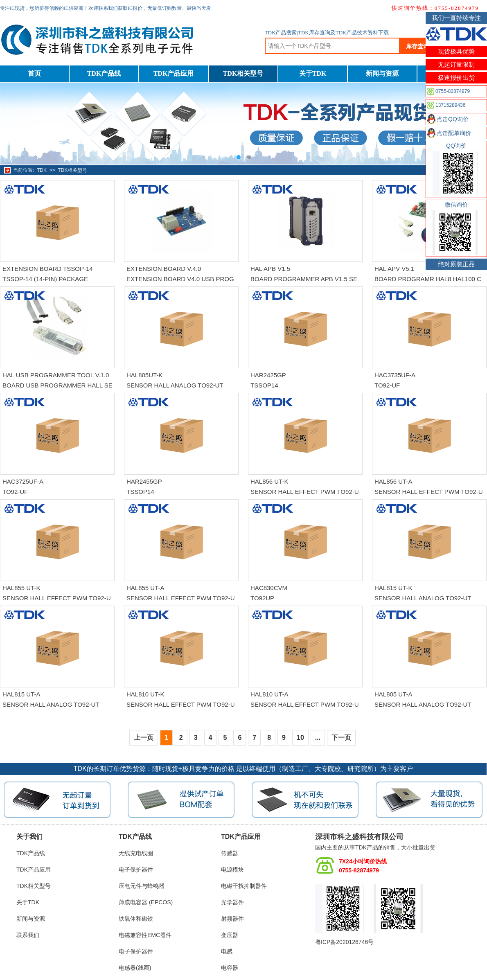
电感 (227, 951)
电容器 (230, 968)
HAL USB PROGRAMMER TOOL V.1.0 (56, 375)
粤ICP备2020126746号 (344, 942)
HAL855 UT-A (145, 588)
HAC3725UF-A (23, 481)
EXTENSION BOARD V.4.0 (164, 269)
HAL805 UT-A (393, 694)
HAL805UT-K (144, 375)
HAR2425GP (268, 375)
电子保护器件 (136, 870)
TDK (42, 170)
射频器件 (232, 919)
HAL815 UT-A (21, 694)
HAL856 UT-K (269, 481)
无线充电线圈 (136, 853)
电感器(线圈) (135, 968)
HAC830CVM (269, 588)
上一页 (144, 738)
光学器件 (232, 902)
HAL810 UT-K (145, 694)
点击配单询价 (454, 133)
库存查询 (417, 46)
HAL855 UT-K (21, 588)
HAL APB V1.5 (270, 269)
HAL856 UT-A (393, 481)
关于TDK (313, 73)
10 (300, 738)
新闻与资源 (382, 73)
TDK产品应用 (174, 73)
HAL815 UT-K (393, 588)
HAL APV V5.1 (394, 269)
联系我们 (28, 935)
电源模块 (232, 870)
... (318, 738)
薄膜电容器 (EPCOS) (146, 902)
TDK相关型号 (243, 73)
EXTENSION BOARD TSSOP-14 (48, 269)
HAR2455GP (144, 481)
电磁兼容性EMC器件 (145, 935)
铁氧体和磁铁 (136, 919)
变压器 (230, 935)
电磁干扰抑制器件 (244, 886)
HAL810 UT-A (269, 694)
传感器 (230, 853)
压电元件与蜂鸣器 (142, 886)
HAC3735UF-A (395, 375)
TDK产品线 (104, 73)
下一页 (341, 738)
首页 (34, 73)
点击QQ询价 (453, 119)
